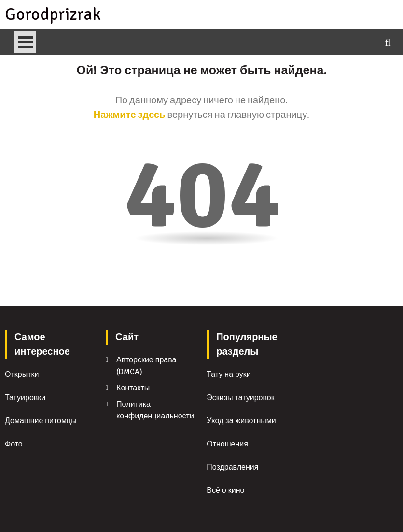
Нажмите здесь (130, 115)
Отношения (227, 444)
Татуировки (25, 398)
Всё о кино (225, 490)
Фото (14, 444)
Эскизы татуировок (240, 398)
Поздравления (232, 467)
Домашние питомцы (41, 421)
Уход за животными (241, 421)
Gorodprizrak (52, 14)
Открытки (22, 374)
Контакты (133, 388)
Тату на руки (229, 374)
